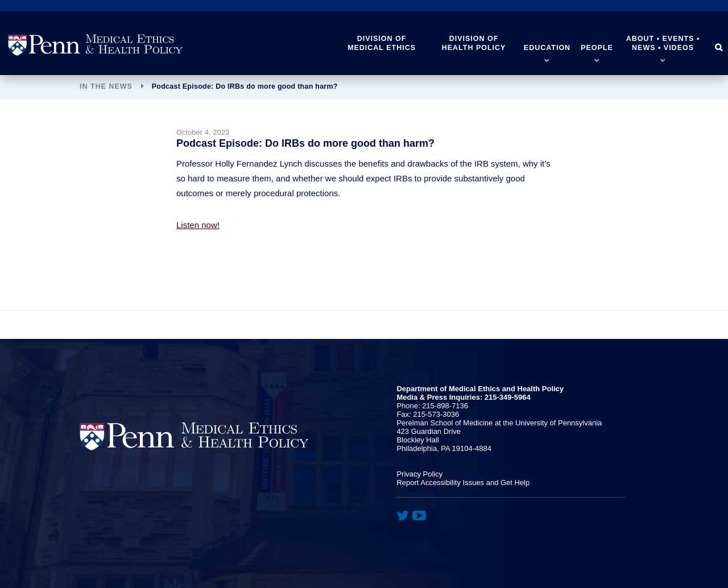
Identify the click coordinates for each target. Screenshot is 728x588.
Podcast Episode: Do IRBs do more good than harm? (245, 86)
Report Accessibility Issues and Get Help (463, 483)
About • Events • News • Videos (663, 43)
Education (547, 48)
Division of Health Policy (474, 43)
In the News (106, 86)
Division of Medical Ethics (382, 43)
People (597, 48)
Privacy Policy (419, 474)
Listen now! (198, 225)
